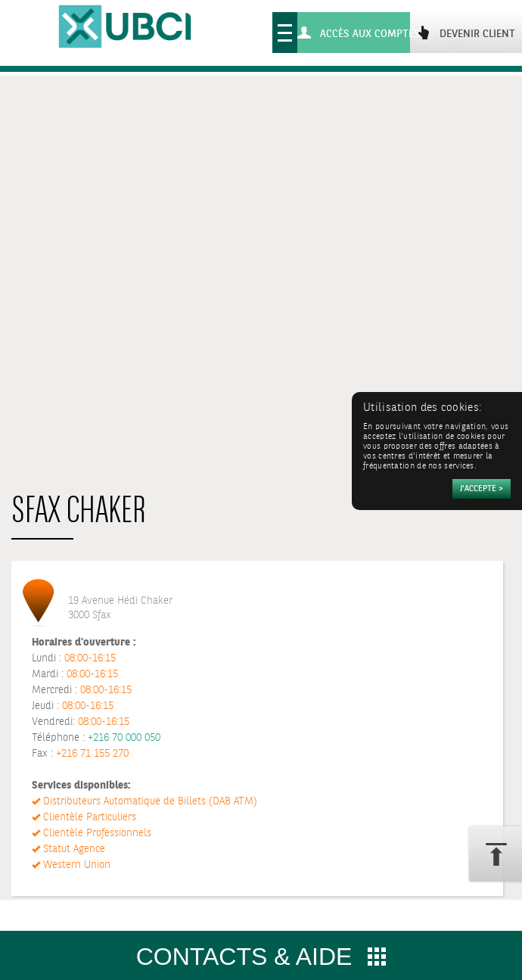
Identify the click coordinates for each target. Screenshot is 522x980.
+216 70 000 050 (124, 738)
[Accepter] (482, 489)
